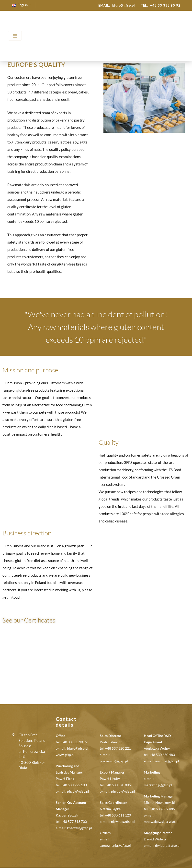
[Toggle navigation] (15, 36)
